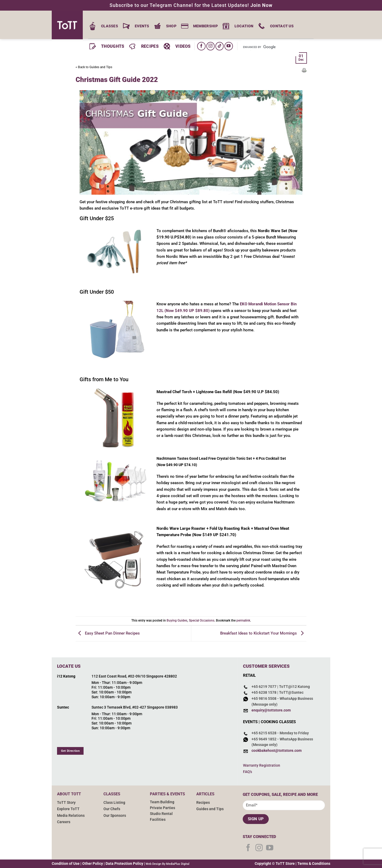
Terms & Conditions (314, 863)
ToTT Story (66, 802)
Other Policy (93, 863)
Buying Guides (177, 620)
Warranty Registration (262, 765)
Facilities (158, 819)
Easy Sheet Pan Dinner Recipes (108, 633)
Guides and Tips (210, 809)
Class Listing (114, 802)
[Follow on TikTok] (220, 46)
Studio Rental (161, 814)
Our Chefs (112, 809)
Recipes (203, 802)
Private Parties (162, 808)
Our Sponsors (115, 815)
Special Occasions (202, 620)
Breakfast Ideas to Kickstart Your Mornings (263, 633)
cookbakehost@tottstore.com (277, 751)
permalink (243, 620)
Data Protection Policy (124, 863)
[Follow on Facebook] (201, 46)
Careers (64, 822)
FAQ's (248, 772)
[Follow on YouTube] (229, 46)
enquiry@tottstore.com (271, 710)
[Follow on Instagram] (210, 46)
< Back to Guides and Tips (94, 67)
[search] (262, 47)
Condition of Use (66, 863)
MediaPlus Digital (178, 864)
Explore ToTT (68, 809)
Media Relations (71, 815)
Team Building (162, 802)
